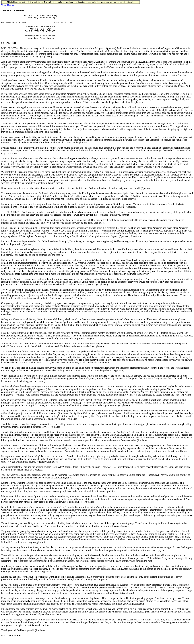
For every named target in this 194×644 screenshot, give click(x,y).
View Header (8, 5)
